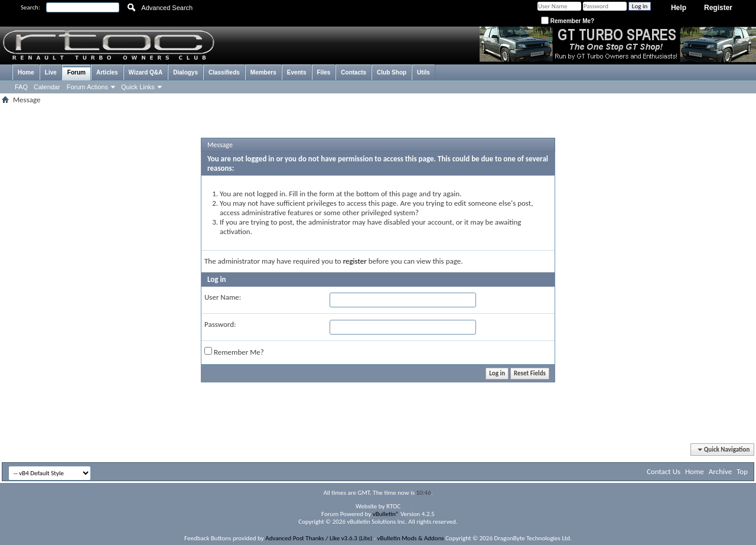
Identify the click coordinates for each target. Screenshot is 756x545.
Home (26, 72)
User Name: (223, 297)
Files (324, 72)
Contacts (353, 72)
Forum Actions (87, 87)
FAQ (21, 87)
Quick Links (138, 87)
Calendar (47, 87)
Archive (720, 471)
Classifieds (224, 72)
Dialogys (185, 72)
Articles (107, 72)
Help (679, 8)
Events (297, 72)
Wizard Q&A (146, 72)
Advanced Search (167, 8)
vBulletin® (386, 514)
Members (263, 72)
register (355, 261)
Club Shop (392, 72)
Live (51, 72)
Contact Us (664, 471)
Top (742, 471)
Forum (76, 72)
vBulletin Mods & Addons (411, 538)
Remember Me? (568, 21)
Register (718, 8)
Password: (220, 324)
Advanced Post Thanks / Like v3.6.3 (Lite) (319, 538)
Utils (423, 72)
